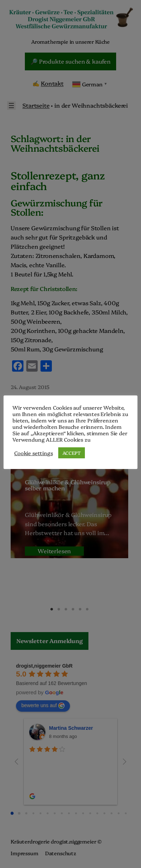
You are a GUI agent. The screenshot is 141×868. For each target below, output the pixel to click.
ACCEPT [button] (72, 453)
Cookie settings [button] (34, 453)
